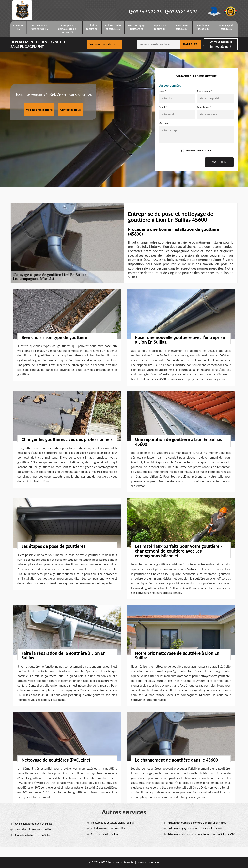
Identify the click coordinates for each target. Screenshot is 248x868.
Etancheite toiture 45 (182, 27)
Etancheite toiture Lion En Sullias (33, 829)
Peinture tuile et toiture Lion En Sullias (112, 823)
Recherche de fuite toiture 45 (39, 27)
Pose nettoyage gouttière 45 (137, 27)
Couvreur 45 (18, 27)
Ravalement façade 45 (204, 27)
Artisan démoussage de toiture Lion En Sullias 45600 (197, 823)
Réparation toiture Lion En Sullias (33, 835)
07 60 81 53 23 (181, 12)
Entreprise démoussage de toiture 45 (67, 29)
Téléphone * (204, 107)
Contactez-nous (70, 110)
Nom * (162, 91)
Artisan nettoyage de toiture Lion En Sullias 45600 (195, 828)
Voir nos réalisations (102, 44)
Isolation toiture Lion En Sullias (108, 828)
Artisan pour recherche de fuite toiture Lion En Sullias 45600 (201, 834)
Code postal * (205, 91)
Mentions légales (148, 862)
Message (164, 123)
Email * (163, 107)
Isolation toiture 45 (92, 27)
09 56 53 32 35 (145, 12)
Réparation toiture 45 (160, 27)
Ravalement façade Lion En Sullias (33, 824)
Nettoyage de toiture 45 (226, 27)
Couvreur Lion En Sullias (104, 834)
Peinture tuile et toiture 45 (113, 27)
